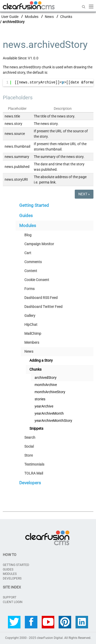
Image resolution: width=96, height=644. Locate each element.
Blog (28, 235)
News (49, 16)
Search (30, 437)
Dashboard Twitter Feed (43, 307)
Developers (30, 483)
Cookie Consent (37, 280)
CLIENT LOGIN (13, 602)
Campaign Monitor (39, 244)
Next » (84, 194)
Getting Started (34, 205)
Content (31, 271)
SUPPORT (10, 597)
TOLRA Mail (34, 473)
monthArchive (46, 385)
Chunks (66, 16)
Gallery (30, 316)
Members (32, 342)
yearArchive (44, 406)
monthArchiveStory (50, 392)
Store (29, 455)
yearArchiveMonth (49, 413)
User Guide (10, 16)
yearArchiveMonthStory (53, 421)
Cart (28, 253)
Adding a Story (41, 360)
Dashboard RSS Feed (41, 298)
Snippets (36, 428)
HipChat (31, 325)
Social (29, 446)
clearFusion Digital (50, 638)
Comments (33, 262)
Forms (29, 289)
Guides (26, 216)
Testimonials (34, 464)
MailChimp (33, 334)
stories (40, 399)
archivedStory (46, 378)
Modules (32, 16)
